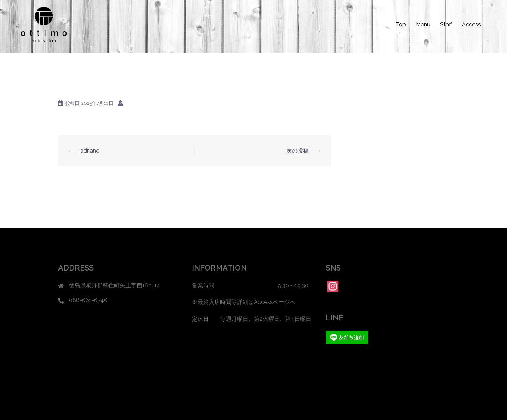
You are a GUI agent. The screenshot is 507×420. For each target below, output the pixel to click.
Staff (446, 24)
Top (401, 24)
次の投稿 (298, 151)
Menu (423, 24)
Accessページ (272, 302)
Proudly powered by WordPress (94, 409)
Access (471, 24)
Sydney (169, 409)
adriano (90, 151)
